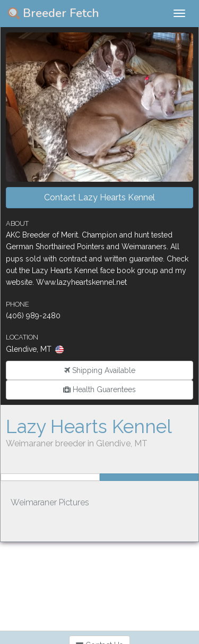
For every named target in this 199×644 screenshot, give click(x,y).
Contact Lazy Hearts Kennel (99, 197)
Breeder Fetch (54, 13)
